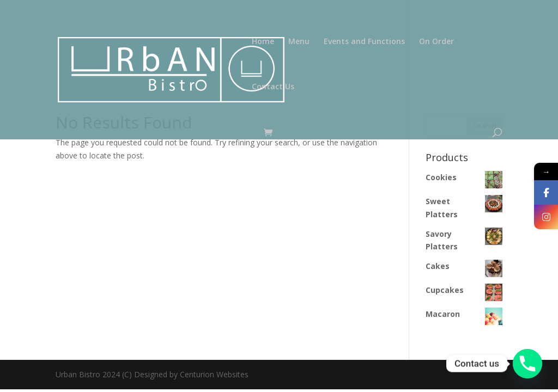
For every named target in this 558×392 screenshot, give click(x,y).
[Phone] (527, 364)
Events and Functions (364, 42)
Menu (299, 42)
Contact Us (273, 87)
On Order (436, 42)
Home (263, 42)
